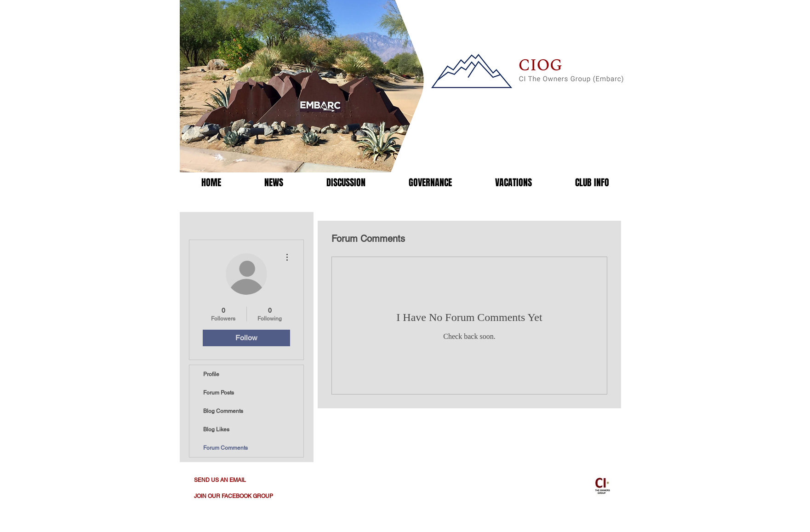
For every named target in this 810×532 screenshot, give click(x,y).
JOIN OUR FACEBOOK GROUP (234, 496)
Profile (211, 374)
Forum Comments (225, 448)
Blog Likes (216, 429)
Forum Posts (219, 393)
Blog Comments (223, 411)
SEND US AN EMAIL (220, 480)
